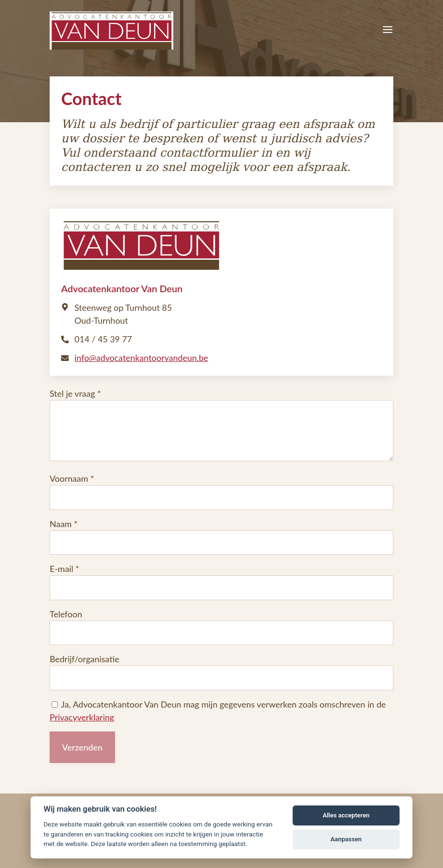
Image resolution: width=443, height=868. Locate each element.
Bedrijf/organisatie (84, 659)
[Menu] (388, 31)
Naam (61, 524)
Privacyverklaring (82, 717)
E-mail (61, 569)
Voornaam (69, 478)
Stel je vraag (72, 393)
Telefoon (66, 614)
